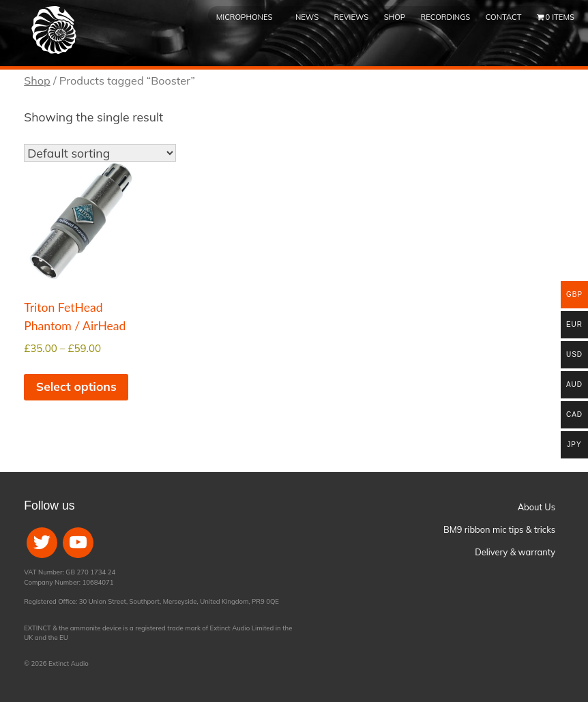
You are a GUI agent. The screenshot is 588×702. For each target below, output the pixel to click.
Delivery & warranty (515, 552)
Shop (395, 17)
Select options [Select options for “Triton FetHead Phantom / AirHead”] (76, 386)
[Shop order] (100, 153)
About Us (536, 507)
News (307, 17)
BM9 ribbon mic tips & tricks (499, 529)
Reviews (352, 17)
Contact (504, 17)
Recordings (445, 17)
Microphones (245, 17)
